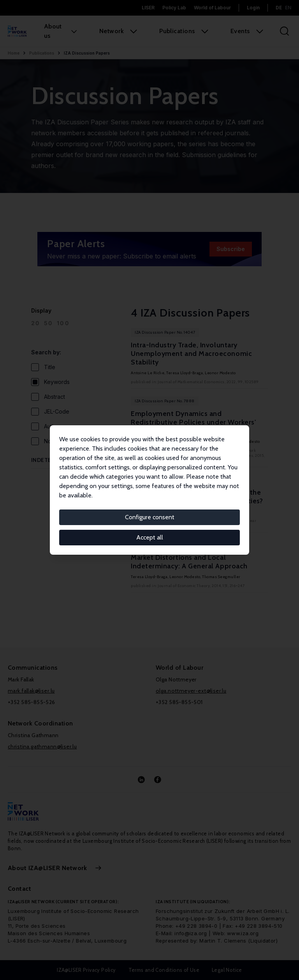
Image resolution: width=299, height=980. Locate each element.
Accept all (150, 537)
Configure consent (150, 517)
